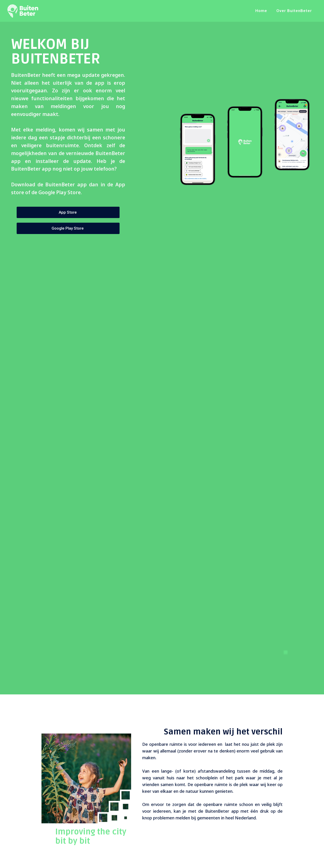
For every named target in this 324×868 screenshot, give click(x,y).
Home (261, 11)
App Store (68, 212)
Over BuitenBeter (294, 11)
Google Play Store (68, 228)
